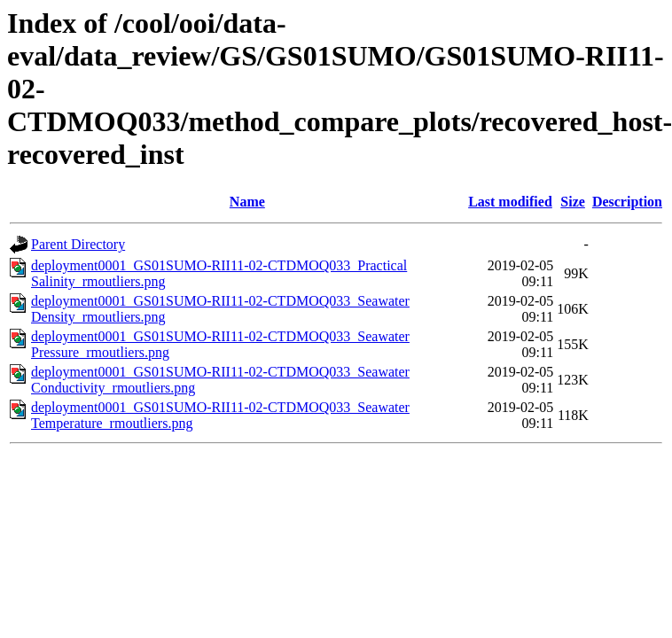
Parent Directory (78, 244)
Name (247, 202)
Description (627, 202)
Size (573, 202)
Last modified (510, 202)
